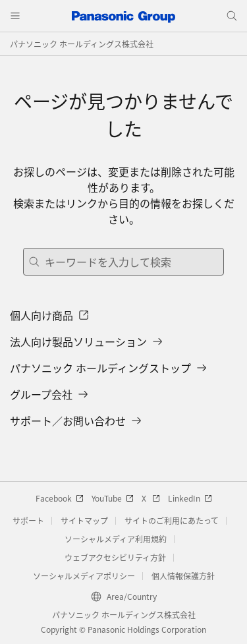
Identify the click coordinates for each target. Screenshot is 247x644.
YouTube (113, 498)
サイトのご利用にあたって (172, 520)
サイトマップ (84, 520)
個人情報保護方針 (183, 576)
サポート (28, 520)
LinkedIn (190, 498)
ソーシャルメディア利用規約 (116, 539)
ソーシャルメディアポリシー (84, 576)
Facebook (60, 498)
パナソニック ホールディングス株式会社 (82, 44)
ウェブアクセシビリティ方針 (115, 557)
